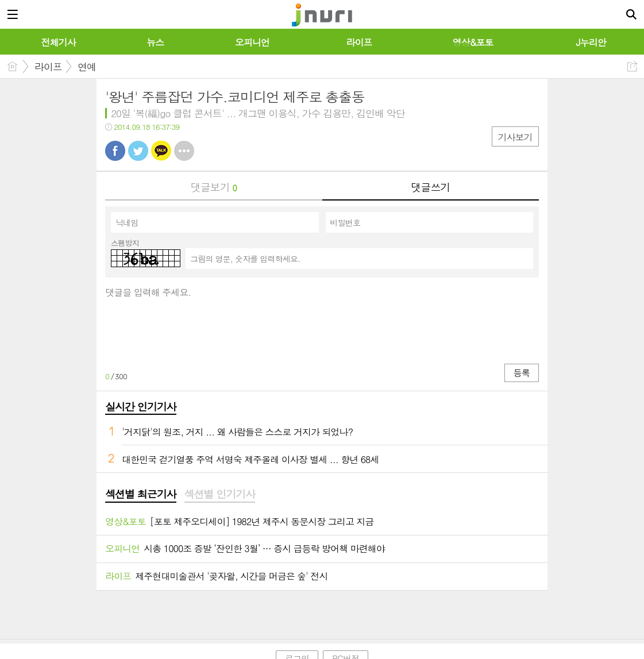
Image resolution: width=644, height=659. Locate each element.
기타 (184, 151)
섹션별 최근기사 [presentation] (140, 494)
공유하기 (632, 66)
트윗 (138, 151)
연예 (87, 67)
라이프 (48, 67)
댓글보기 (214, 187)
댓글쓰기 (430, 187)
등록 (522, 373)
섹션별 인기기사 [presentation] (220, 494)
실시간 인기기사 (140, 406)
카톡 (161, 151)
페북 (115, 151)
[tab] (140, 495)
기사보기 (515, 137)
